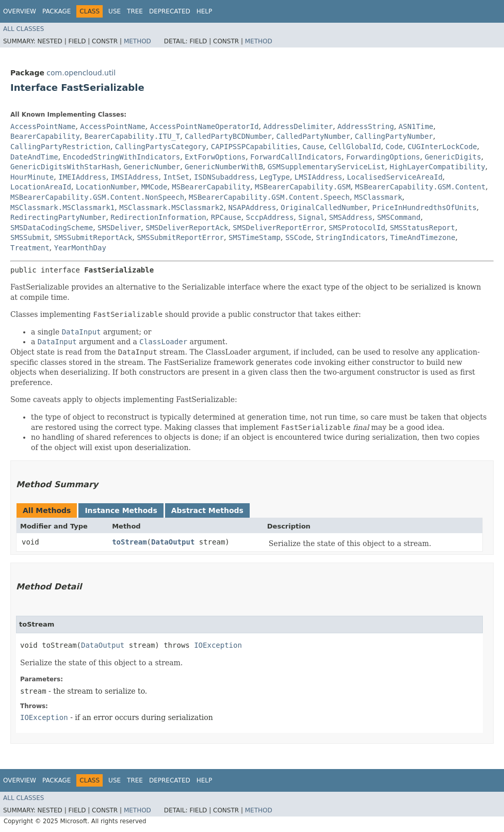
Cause (313, 147)
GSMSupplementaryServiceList (327, 167)
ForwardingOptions (383, 157)
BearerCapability (45, 136)
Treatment (30, 248)
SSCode (298, 237)
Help (205, 11)
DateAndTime (34, 157)
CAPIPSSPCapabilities (255, 147)
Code (394, 147)
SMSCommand (399, 217)
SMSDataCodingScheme (52, 228)
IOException (218, 645)
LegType (275, 177)
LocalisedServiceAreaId (394, 177)
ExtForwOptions (215, 157)
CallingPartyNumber (394, 136)
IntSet (176, 177)
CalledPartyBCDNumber (228, 136)
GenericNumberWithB (224, 167)
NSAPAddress (252, 207)
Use (115, 11)
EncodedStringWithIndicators (122, 157)
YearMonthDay (80, 248)
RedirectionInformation (158, 217)
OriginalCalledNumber (324, 207)
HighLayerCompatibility (437, 167)
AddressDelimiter (298, 126)
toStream (129, 542)
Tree (135, 11)
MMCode (155, 187)
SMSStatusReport (422, 228)
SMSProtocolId (357, 228)
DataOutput (173, 542)
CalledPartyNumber (313, 136)
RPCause (226, 217)
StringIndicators (351, 237)
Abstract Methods (207, 510)
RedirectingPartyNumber (58, 217)
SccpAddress (270, 217)
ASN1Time (416, 126)
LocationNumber (106, 187)
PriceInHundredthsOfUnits (425, 207)
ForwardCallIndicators (296, 157)
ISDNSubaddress (224, 177)
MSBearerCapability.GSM (303, 187)
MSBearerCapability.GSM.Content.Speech (269, 197)
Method (137, 41)
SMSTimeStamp (255, 237)
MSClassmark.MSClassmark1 (62, 207)
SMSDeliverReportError (278, 228)
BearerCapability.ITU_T (132, 136)
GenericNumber (152, 167)
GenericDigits (453, 157)
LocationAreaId (41, 187)
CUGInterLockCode (442, 147)
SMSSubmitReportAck (93, 237)
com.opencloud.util (81, 73)
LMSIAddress (319, 177)
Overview (20, 11)
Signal (311, 217)
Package (56, 11)
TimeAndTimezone (422, 237)
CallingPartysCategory (161, 147)
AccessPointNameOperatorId (205, 126)
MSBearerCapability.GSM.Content (420, 187)
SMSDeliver (119, 228)
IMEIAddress (82, 177)
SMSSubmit (30, 237)
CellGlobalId (355, 147)
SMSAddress (351, 217)
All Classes (23, 29)
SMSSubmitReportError (180, 237)
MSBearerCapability (211, 187)
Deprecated (170, 11)
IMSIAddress (135, 177)
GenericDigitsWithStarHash (65, 167)
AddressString (366, 126)
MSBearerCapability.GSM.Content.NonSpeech (97, 197)
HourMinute (32, 177)
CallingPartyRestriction (60, 147)
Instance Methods (121, 510)
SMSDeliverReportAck (187, 228)
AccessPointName (43, 126)
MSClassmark (378, 197)
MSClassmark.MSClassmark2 (171, 207)
